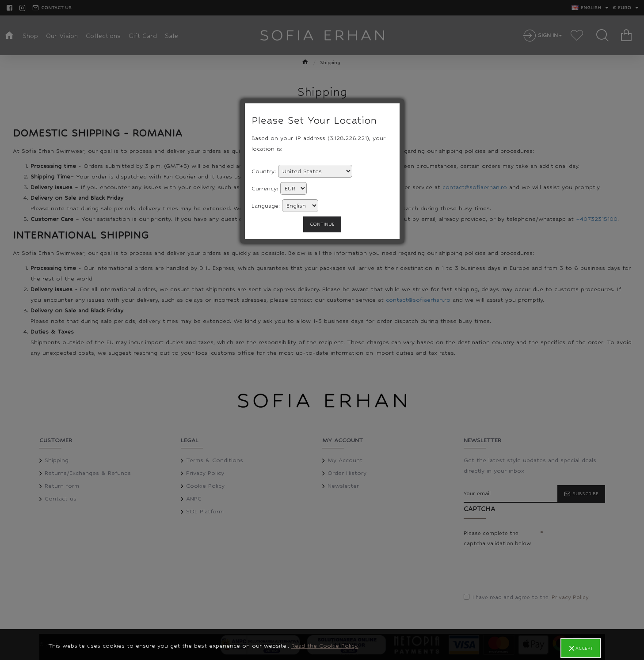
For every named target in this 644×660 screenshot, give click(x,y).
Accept (584, 648)
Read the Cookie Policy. (325, 646)
